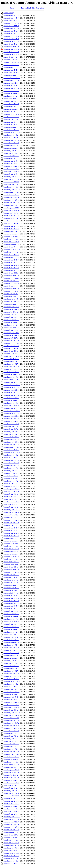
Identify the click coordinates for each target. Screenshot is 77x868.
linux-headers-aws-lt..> (11, 96)
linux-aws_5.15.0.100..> (11, 83)
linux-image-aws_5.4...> (11, 36)
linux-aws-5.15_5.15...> (11, 283)
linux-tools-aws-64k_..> (11, 195)
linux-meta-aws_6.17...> (11, 158)
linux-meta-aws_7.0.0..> (11, 460)
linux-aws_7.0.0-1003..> (11, 754)
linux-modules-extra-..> (11, 47)
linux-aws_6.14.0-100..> (11, 138)
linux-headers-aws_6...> (11, 117)
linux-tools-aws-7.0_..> (11, 465)
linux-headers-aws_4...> (11, 21)
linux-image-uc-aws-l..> (11, 315)
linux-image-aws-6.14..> (11, 237)
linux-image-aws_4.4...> (11, 60)
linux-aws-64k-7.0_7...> (11, 504)
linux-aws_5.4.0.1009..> (11, 39)
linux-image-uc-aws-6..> (11, 299)
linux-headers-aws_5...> (11, 41)
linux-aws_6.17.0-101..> (11, 416)
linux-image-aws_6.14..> (12, 132)
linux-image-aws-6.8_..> (11, 307)
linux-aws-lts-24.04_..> (11, 328)
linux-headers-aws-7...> (11, 468)
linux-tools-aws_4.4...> (11, 57)
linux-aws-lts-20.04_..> (11, 156)
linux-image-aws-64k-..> (11, 200)
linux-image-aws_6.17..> (12, 177)
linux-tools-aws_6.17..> (11, 174)
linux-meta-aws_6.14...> (11, 122)
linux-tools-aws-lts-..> (11, 101)
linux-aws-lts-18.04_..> (11, 99)
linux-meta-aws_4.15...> (11, 15)
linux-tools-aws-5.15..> (11, 273)
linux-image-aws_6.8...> (11, 114)
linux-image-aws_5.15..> (12, 78)
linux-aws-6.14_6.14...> (11, 242)
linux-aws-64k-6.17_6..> (11, 184)
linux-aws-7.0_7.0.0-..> (11, 473)
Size (34, 8)
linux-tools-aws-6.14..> (11, 231)
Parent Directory (9, 13)
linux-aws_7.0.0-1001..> (11, 484)
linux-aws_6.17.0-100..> (11, 182)
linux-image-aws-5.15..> (11, 278)
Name (12, 8)
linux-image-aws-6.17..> (11, 166)
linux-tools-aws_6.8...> (11, 112)
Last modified (26, 8)
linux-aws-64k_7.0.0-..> (11, 515)
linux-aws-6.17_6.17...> (11, 171)
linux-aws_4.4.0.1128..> (11, 62)
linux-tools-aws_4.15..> (11, 28)
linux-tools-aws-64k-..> (11, 197)
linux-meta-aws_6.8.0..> (11, 104)
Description (40, 8)
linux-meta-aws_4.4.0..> (11, 49)
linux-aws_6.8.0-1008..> (11, 119)
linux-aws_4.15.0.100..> (11, 26)
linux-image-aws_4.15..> (12, 23)
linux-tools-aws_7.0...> (11, 476)
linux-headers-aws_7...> (11, 481)
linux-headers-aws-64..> (11, 187)
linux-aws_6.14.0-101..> (11, 255)
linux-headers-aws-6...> (11, 169)
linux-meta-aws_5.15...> (11, 67)
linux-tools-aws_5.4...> (11, 44)
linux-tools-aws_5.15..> (11, 80)
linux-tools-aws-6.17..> (11, 164)
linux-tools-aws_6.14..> (11, 130)
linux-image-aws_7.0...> (11, 478)
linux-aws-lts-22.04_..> (11, 296)
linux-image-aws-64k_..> (12, 190)
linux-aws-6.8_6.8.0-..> (11, 312)
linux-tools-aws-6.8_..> (11, 302)
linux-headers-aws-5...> (11, 281)
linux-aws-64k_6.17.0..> (11, 192)
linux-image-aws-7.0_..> (11, 471)
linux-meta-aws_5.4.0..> (11, 31)
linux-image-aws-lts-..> (11, 93)
